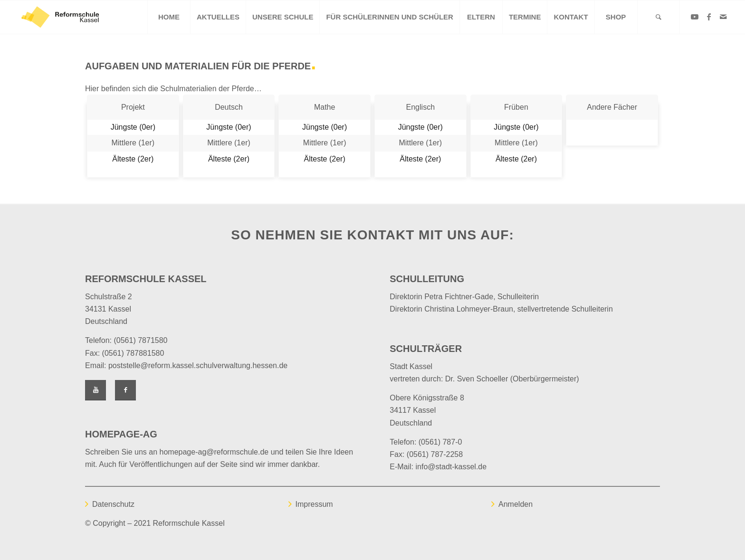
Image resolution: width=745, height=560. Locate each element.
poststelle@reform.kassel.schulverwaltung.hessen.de (198, 365)
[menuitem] (169, 17)
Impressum (314, 504)
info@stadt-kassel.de (451, 467)
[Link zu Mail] (723, 17)
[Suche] (659, 17)
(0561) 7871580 (140, 340)
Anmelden (516, 504)
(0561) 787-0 (440, 442)
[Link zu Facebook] (709, 17)
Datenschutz (113, 504)
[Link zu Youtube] (695, 17)
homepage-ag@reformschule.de (214, 452)
